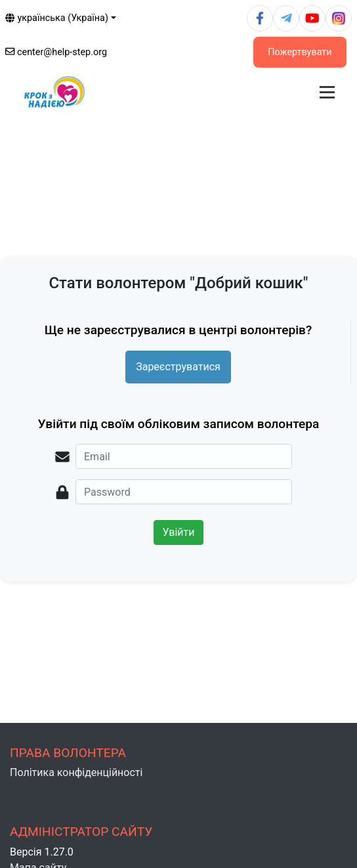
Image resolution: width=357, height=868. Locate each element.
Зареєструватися (178, 367)
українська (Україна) (57, 18)
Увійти (178, 532)
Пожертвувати (300, 52)
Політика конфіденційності (76, 772)
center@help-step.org (56, 52)
